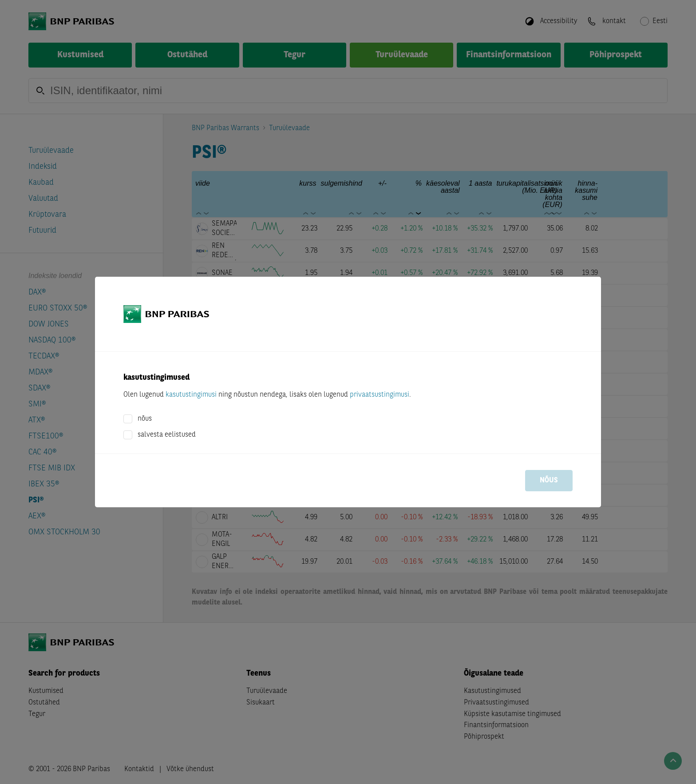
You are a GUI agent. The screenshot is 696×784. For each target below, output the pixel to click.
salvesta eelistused (167, 435)
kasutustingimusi (191, 395)
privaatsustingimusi (380, 395)
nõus (145, 419)
